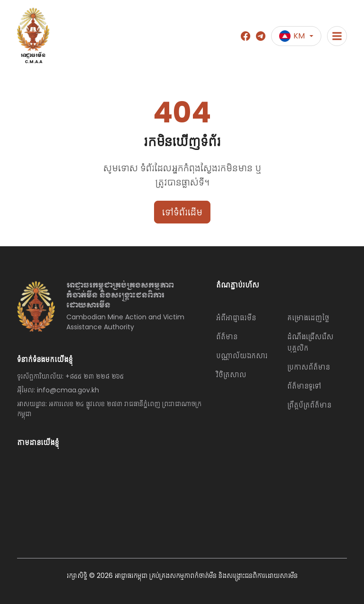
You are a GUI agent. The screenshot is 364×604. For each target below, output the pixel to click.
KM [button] (292, 36)
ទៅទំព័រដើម (182, 212)
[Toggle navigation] (337, 36)
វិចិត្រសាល (231, 375)
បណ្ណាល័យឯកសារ (242, 356)
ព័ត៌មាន (227, 337)
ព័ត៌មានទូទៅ (304, 386)
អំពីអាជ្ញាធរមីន (236, 318)
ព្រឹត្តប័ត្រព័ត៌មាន (309, 405)
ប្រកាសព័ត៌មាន (309, 367)
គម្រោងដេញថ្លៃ (308, 318)
